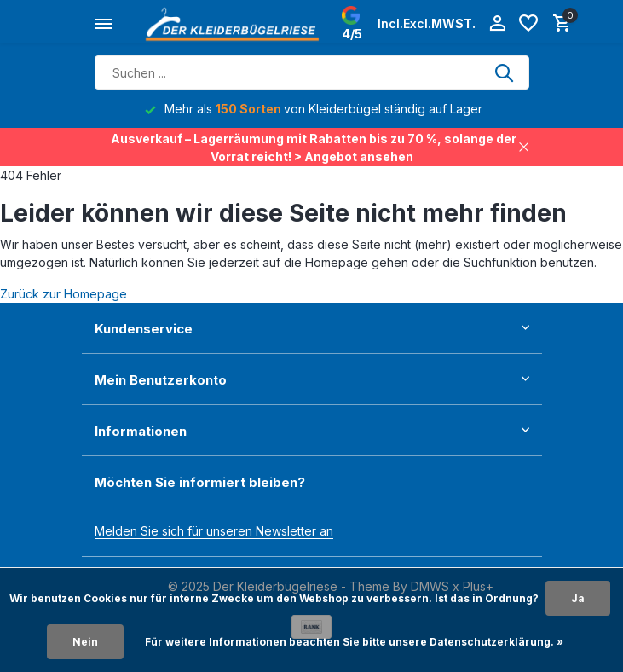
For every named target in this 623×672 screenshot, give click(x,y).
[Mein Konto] (497, 24)
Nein (85, 642)
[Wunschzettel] (528, 24)
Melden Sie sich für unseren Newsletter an (214, 531)
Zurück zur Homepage (63, 294)
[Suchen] (312, 72)
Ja (578, 598)
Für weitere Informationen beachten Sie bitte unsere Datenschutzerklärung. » (354, 642)
